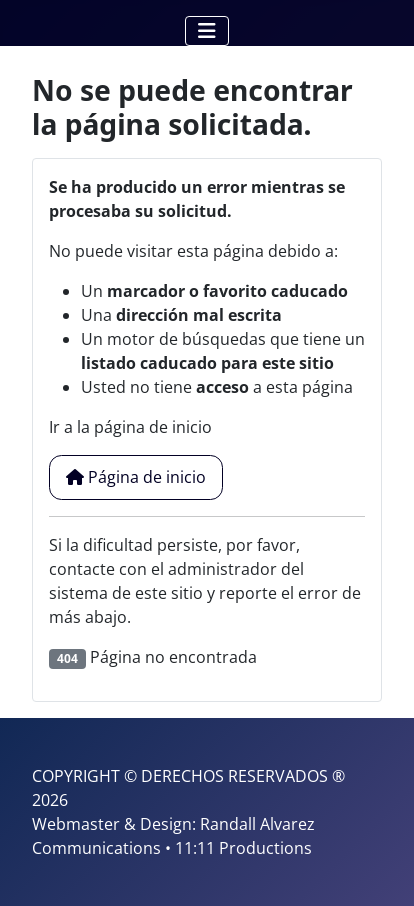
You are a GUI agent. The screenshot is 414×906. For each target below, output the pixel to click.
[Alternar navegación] (207, 31)
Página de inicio (136, 477)
